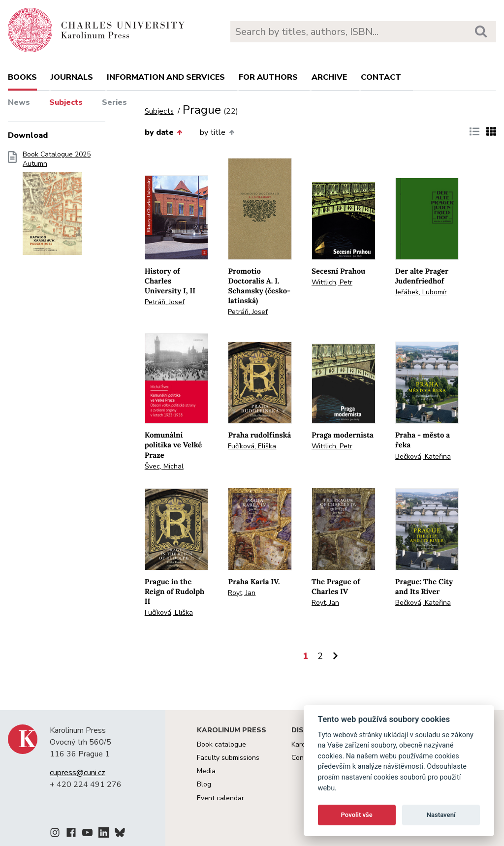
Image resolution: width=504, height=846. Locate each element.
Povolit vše (357, 815)
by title (217, 132)
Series (114, 102)
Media (206, 771)
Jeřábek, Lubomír (421, 292)
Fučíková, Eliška (252, 446)
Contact (381, 77)
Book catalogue (221, 744)
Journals (72, 77)
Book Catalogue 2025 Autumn (57, 206)
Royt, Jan (242, 593)
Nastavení (441, 815)
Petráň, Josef (165, 302)
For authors (268, 77)
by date (163, 132)
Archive (329, 77)
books (22, 77)
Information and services (166, 77)
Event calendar (220, 798)
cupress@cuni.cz (78, 773)
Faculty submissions (228, 758)
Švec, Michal (164, 466)
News (19, 102)
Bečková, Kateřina (423, 456)
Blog (204, 784)
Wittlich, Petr (332, 282)
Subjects (66, 102)
